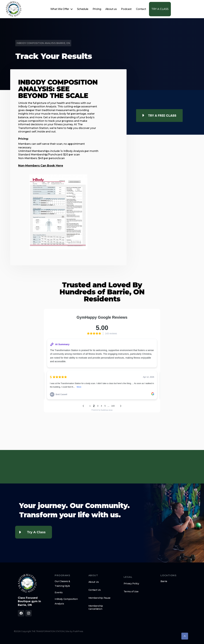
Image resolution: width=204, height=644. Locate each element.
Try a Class (36, 532)
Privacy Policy (131, 584)
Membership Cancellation (96, 607)
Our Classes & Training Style (62, 584)
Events (59, 592)
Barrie (164, 581)
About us (111, 9)
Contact (141, 9)
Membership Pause (100, 598)
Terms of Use (131, 592)
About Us (94, 582)
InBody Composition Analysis (66, 601)
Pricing (97, 9)
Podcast (126, 9)
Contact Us (95, 590)
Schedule (83, 9)
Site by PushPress (74, 631)
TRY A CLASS (160, 9)
